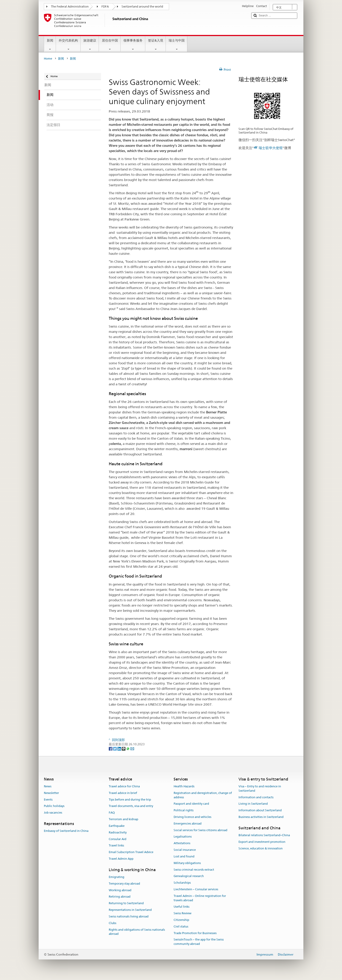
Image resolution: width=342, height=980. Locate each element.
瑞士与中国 (177, 45)
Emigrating (117, 877)
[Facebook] (111, 749)
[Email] (132, 749)
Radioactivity (118, 832)
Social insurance (185, 850)
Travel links (116, 846)
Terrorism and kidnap (123, 819)
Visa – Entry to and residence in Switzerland (260, 788)
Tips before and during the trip (130, 800)
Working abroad (120, 890)
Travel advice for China (124, 786)
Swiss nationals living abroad (129, 916)
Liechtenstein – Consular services (196, 889)
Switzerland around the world (142, 7)
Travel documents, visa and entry (131, 806)
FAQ (112, 813)
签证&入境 (156, 45)
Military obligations (187, 863)
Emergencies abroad (188, 824)
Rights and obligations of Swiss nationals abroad (137, 932)
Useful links (182, 907)
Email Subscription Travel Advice (131, 852)
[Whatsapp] (128, 749)
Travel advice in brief (123, 793)
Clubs (113, 923)
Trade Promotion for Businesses (195, 933)
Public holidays (54, 806)
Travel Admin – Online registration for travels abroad (200, 898)
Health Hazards (184, 786)
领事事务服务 (133, 45)
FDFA (105, 7)
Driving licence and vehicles (192, 817)
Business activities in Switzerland (261, 817)
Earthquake (117, 826)
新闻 (50, 45)
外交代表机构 (68, 45)
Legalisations (183, 837)
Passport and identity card (191, 804)
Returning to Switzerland (126, 903)
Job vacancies (53, 813)
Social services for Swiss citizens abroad (200, 830)
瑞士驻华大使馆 (271, 148)
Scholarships (182, 883)
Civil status (181, 926)
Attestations (182, 843)
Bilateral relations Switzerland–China (264, 835)
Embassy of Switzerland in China (66, 831)
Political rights (184, 810)
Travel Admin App (121, 859)
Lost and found (184, 856)
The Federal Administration (70, 7)
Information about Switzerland (260, 810)
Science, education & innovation (261, 848)
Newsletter (51, 793)
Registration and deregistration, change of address (203, 795)
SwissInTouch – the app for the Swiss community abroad (199, 942)
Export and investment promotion (262, 842)
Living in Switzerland (253, 804)
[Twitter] (115, 749)
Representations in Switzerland (130, 910)
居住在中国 (110, 45)
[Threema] (124, 749)
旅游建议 (90, 45)
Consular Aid (118, 839)
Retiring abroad (120, 897)
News (48, 786)
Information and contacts (256, 797)
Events (48, 800)
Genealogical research (189, 876)
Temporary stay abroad (124, 884)
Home (48, 59)
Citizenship (181, 920)
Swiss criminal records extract (194, 870)
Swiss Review (183, 913)
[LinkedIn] (120, 749)
